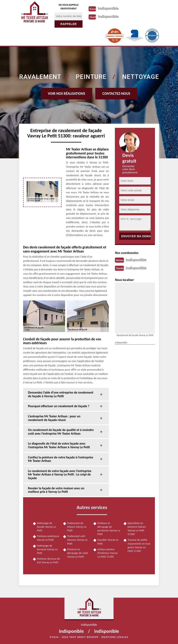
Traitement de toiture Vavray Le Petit (77, 527)
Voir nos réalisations (66, 94)
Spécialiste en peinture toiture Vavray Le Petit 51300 (137, 529)
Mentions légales (115, 637)
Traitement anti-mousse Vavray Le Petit (77, 540)
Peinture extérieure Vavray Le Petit (48, 538)
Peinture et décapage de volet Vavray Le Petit (78, 553)
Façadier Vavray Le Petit (108, 542)
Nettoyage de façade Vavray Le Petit (46, 527)
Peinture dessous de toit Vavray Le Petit (48, 561)
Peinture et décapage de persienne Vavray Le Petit (109, 529)
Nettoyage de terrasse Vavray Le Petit (47, 549)
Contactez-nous (116, 94)
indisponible (108, 8)
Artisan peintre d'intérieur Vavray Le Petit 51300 (107, 553)
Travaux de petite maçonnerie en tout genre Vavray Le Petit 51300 (139, 545)
